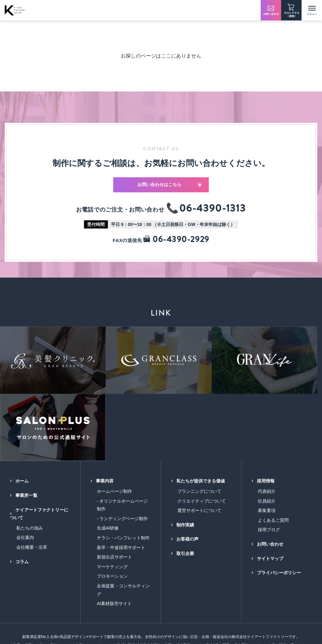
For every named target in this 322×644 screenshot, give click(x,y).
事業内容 (105, 399)
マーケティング (112, 485)
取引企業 (185, 472)
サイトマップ (270, 477)
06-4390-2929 (176, 241)
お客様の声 (187, 458)
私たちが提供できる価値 (201, 399)
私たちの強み (30, 446)
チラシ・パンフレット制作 (123, 456)
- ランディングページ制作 (122, 437)
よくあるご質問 (273, 438)
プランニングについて (199, 410)
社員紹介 (267, 419)
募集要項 (267, 429)
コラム (22, 480)
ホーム (22, 399)
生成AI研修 (108, 447)
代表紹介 (267, 410)
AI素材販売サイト (114, 522)
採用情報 (266, 399)
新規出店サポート (114, 475)
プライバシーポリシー (279, 491)
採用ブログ (269, 448)
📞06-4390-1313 (206, 210)
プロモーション (112, 495)
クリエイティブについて (202, 419)
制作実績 (185, 443)
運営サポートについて (199, 429)
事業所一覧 (26, 414)
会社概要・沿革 (32, 465)
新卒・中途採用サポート (121, 466)
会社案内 (25, 456)
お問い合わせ (270, 462)
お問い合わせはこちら (170, 186)
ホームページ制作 (114, 410)
